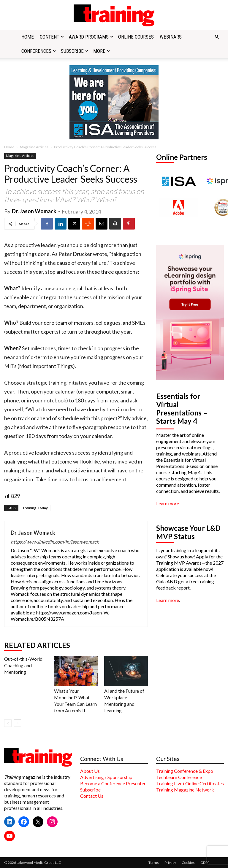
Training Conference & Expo (185, 771)
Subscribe (75, 51)
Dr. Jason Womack (34, 211)
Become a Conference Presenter (113, 783)
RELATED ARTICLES (37, 645)
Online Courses (136, 37)
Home (28, 37)
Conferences (39, 51)
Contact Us (92, 796)
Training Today (35, 508)
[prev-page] (8, 723)
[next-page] (17, 723)
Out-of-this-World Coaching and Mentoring (23, 665)
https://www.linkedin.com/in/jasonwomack (55, 542)
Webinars (171, 37)
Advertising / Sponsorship (106, 777)
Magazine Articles (34, 147)
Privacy (170, 863)
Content (52, 37)
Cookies (188, 863)
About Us (90, 771)
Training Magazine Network (185, 790)
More (102, 51)
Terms (154, 863)
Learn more (168, 503)
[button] (217, 37)
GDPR (205, 863)
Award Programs (91, 37)
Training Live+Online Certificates (190, 783)
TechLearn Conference (179, 777)
